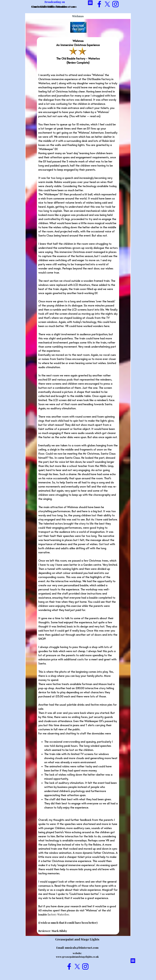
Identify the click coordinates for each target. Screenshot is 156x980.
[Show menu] (90, 3)
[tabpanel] (78, 486)
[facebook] (99, 4)
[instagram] (115, 4)
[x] (107, 4)
